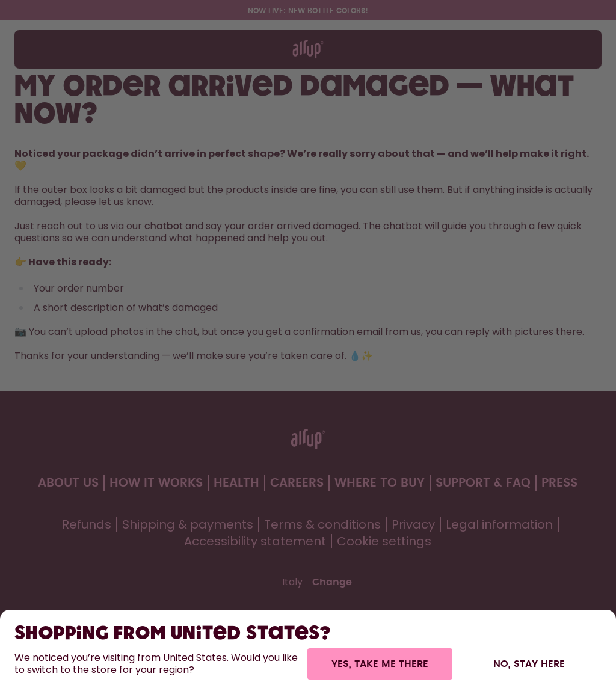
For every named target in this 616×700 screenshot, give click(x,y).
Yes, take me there (380, 664)
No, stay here (529, 664)
